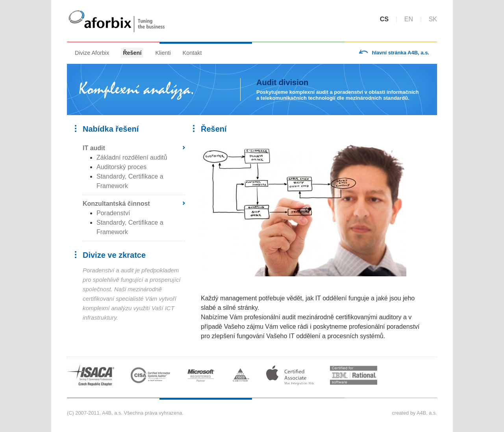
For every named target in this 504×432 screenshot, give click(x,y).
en (409, 19)
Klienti (163, 53)
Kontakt (192, 53)
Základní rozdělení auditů (132, 157)
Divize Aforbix (92, 53)
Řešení (132, 53)
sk (433, 19)
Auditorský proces (121, 167)
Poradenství (113, 213)
